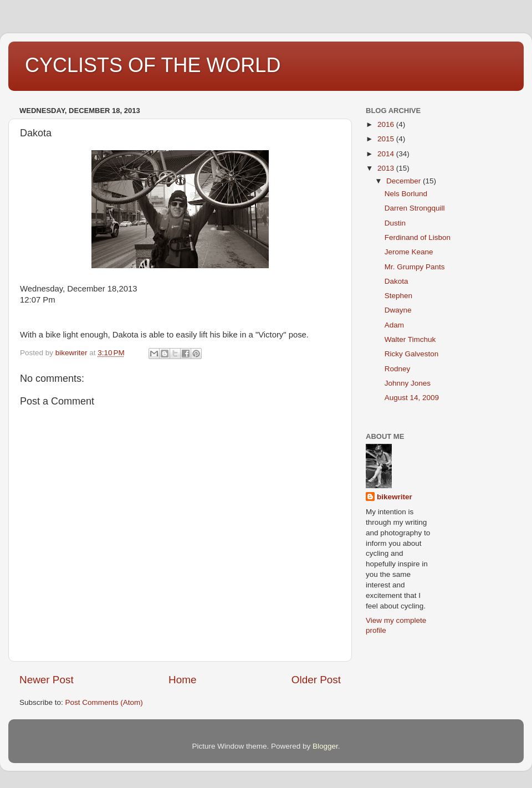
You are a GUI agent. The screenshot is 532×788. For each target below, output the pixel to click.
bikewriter (395, 497)
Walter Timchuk (410, 339)
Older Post (316, 680)
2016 (387, 124)
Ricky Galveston (412, 354)
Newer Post (47, 680)
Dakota (397, 281)
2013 (387, 168)
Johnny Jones (408, 383)
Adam (394, 325)
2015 (387, 139)
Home (182, 680)
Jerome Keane (409, 252)
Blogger (325, 746)
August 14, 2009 (412, 398)
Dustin (395, 223)
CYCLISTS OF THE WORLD (153, 65)
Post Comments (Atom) (104, 702)
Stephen (398, 296)
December (405, 181)
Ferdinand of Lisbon (418, 237)
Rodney (398, 369)
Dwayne (398, 310)
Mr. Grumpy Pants (415, 267)
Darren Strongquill (415, 208)
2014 (387, 154)
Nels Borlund (406, 194)
